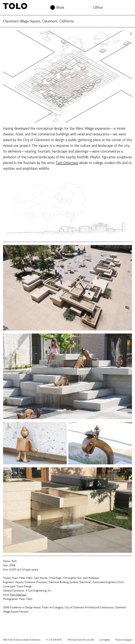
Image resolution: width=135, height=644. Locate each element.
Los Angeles (104, 640)
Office (98, 8)
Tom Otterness (67, 163)
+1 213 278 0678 (54, 640)
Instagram (124, 640)
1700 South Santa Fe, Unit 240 (80, 640)
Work (60, 8)
